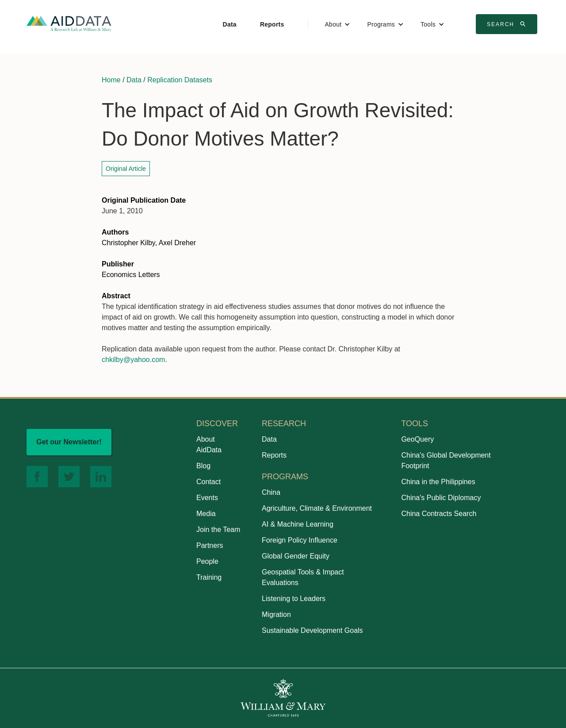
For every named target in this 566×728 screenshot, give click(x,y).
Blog (203, 466)
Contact (208, 482)
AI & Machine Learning (298, 524)
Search (508, 24)
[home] (69, 23)
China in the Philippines (438, 482)
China (271, 492)
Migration (276, 614)
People (207, 561)
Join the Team (218, 530)
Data (230, 24)
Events (207, 498)
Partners (210, 545)
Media (206, 514)
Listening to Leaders (294, 599)
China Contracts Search (439, 514)
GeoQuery (417, 439)
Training (209, 577)
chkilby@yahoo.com (133, 360)
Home (111, 80)
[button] (338, 24)
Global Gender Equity (296, 556)
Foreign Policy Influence (300, 540)
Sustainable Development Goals (312, 630)
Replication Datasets (180, 80)
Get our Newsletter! (69, 442)
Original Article (126, 169)
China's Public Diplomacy (441, 498)
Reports (272, 24)
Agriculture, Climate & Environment (317, 508)
